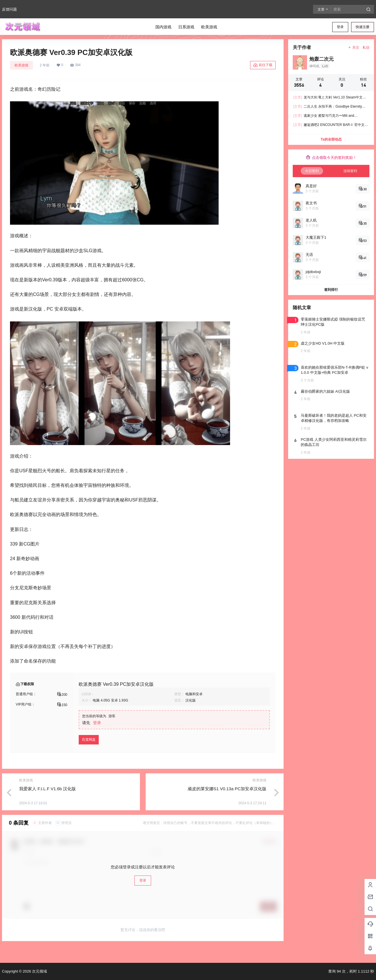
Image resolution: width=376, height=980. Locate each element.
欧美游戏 (21, 65)
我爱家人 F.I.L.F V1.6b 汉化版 (48, 789)
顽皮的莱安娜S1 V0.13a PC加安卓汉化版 (227, 789)
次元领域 (39, 971)
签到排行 (331, 290)
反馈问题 (9, 9)
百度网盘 (89, 740)
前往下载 (263, 65)
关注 (354, 48)
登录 (340, 27)
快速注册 (363, 27)
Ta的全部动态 (331, 139)
